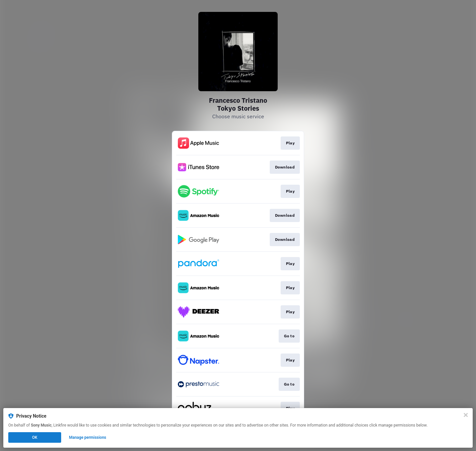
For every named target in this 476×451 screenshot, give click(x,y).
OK (35, 437)
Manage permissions (88, 437)
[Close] (466, 415)
